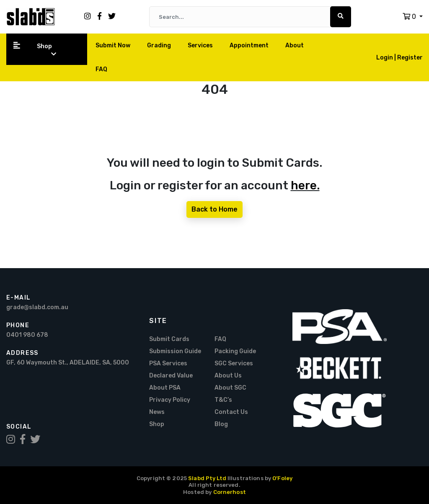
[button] (413, 17)
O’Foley (282, 478)
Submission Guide (175, 351)
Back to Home (214, 209)
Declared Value (171, 376)
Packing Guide (235, 351)
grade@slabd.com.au (37, 307)
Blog (221, 424)
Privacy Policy (170, 400)
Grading (159, 45)
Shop (44, 46)
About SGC (230, 388)
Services (200, 45)
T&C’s (223, 400)
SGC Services (234, 363)
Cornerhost (230, 492)
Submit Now (113, 45)
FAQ (101, 69)
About (295, 45)
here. (305, 185)
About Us (228, 376)
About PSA (165, 388)
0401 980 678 (27, 335)
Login (385, 58)
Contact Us (231, 412)
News (157, 412)
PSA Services (168, 363)
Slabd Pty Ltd (207, 478)
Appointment (249, 45)
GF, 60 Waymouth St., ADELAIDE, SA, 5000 (68, 363)
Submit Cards (169, 339)
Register (410, 58)
